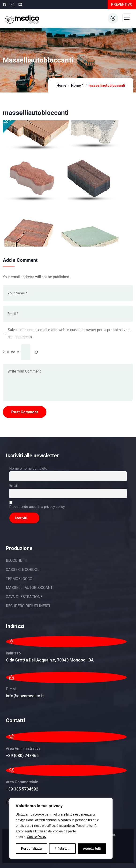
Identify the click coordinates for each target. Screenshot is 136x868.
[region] (61, 828)
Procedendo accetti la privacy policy (37, 507)
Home (61, 85)
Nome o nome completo (28, 469)
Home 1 (77, 85)
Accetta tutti (92, 849)
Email (13, 486)
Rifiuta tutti (62, 849)
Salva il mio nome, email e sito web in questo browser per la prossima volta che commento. (70, 333)
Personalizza (31, 849)
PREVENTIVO (122, 4)
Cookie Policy (37, 837)
